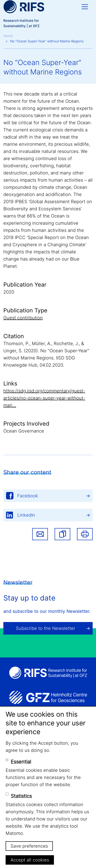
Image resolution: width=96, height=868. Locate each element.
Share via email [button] (40, 534)
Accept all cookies (30, 860)
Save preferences (29, 846)
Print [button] (85, 534)
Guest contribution (23, 318)
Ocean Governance (24, 431)
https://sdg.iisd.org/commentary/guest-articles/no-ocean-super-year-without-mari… (44, 398)
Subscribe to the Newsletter (46, 628)
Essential (21, 762)
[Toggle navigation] (85, 7)
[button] (62, 534)
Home (8, 36)
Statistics (21, 796)
